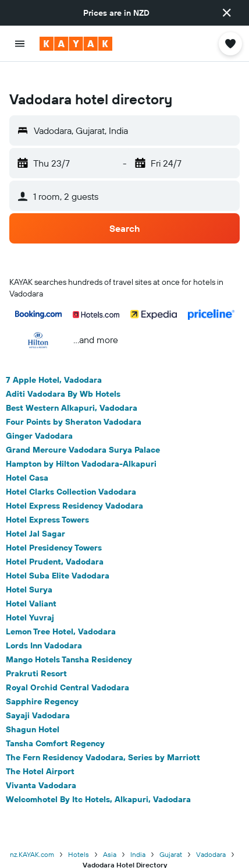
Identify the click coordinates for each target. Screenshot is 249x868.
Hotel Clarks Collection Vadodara (71, 473)
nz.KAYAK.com (32, 836)
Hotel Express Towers (47, 501)
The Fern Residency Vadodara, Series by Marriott (103, 739)
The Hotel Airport (40, 753)
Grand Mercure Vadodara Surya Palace (83, 431)
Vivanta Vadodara (41, 767)
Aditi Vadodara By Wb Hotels (63, 375)
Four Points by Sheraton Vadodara (74, 403)
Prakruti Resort (36, 655)
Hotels (79, 836)
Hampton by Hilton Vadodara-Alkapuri (81, 445)
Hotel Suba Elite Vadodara (58, 557)
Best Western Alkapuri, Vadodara (72, 389)
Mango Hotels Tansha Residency (69, 641)
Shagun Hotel (33, 711)
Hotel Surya (29, 571)
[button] (227, 13)
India (138, 836)
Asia (110, 836)
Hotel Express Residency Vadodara (74, 487)
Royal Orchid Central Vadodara (67, 669)
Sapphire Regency (42, 683)
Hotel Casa (27, 459)
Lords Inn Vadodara (44, 627)
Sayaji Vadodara (38, 697)
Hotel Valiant (31, 585)
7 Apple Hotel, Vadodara (54, 361)
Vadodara (211, 836)
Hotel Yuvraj (30, 599)
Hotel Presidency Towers (54, 529)
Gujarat (171, 836)
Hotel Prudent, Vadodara (55, 543)
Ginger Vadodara (39, 417)
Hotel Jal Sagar (35, 515)
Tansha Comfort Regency (55, 725)
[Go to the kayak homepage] (76, 44)
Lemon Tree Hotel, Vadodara (61, 613)
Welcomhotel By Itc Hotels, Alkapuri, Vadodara (98, 781)
